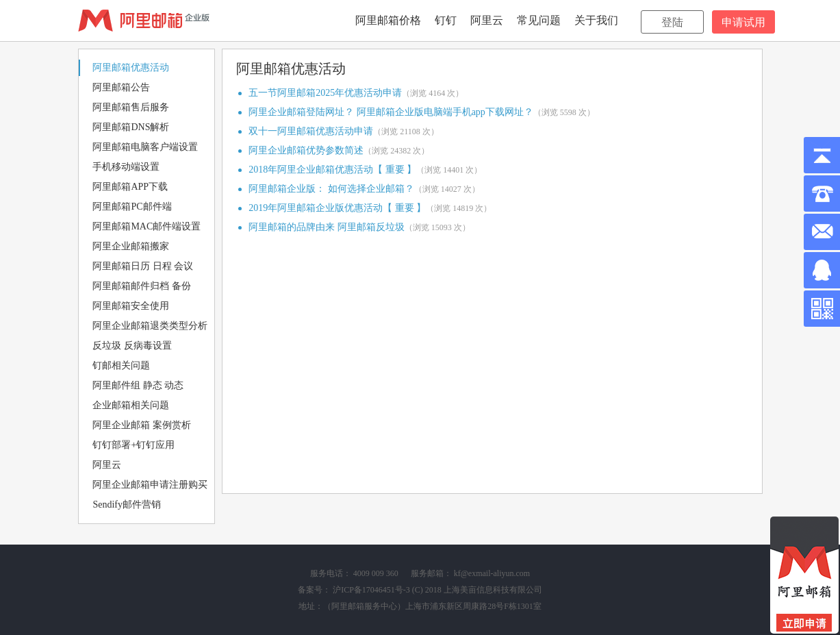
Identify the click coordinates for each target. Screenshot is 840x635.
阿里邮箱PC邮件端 (132, 207)
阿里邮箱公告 (121, 87)
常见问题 (539, 20)
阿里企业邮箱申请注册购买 (150, 485)
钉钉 (446, 20)
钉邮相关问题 (121, 365)
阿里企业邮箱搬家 (131, 246)
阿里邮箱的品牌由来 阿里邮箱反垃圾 (327, 227)
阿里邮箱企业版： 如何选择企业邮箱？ (331, 189)
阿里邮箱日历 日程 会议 (143, 266)
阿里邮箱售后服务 (131, 107)
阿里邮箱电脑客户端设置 (145, 147)
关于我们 (596, 20)
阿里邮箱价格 (388, 20)
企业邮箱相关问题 (131, 405)
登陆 (672, 22)
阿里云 (487, 20)
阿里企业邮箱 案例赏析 (142, 425)
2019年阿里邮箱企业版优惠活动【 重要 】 (337, 208)
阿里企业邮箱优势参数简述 (306, 150)
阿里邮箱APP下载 (130, 187)
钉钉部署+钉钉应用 (133, 445)
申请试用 (743, 22)
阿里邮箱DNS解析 (131, 127)
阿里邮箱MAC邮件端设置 (147, 226)
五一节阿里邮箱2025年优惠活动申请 (325, 93)
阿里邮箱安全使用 (131, 306)
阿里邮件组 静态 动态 (138, 385)
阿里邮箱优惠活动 (131, 67)
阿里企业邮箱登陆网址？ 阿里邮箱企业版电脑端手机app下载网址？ (391, 112)
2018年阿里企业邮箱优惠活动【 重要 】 (332, 170)
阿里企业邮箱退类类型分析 (150, 326)
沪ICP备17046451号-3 (371, 590)
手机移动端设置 (126, 167)
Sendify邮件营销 (127, 505)
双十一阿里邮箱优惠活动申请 (311, 131)
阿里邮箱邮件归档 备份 (142, 286)
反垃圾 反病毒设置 (132, 346)
